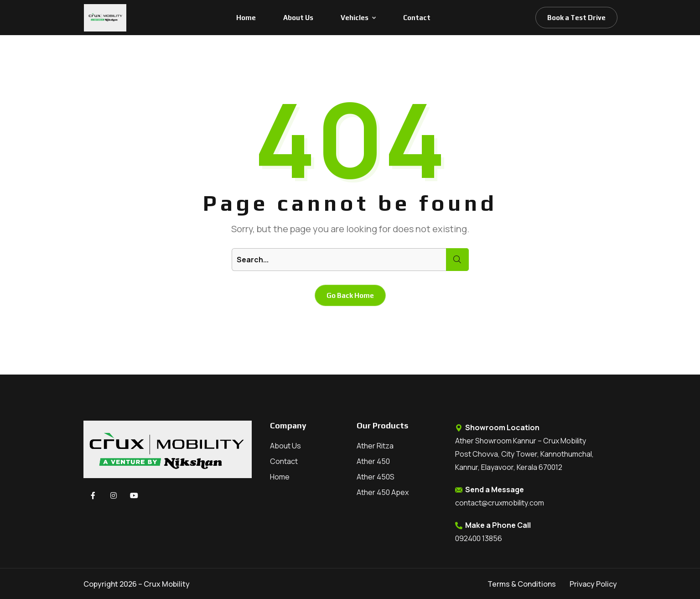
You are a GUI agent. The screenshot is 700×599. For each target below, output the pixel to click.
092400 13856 (479, 538)
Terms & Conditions (522, 584)
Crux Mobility (167, 584)
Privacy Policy (593, 584)
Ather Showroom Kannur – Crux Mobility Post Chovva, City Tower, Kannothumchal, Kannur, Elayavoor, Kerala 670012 (524, 454)
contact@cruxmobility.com (500, 503)
